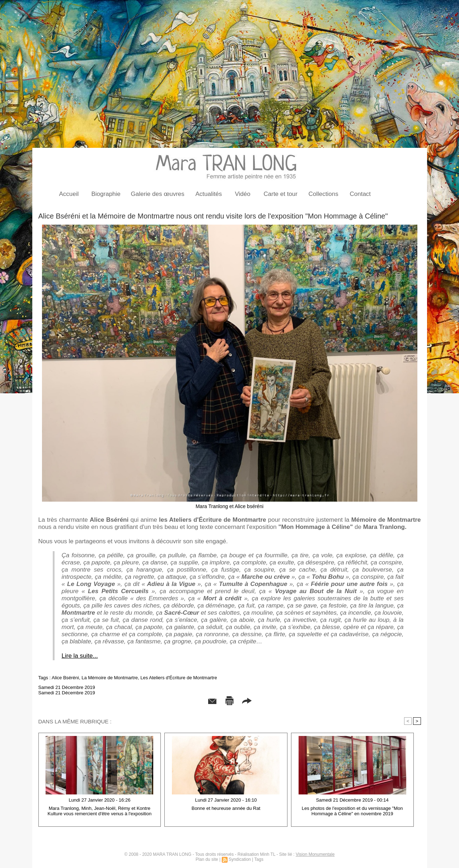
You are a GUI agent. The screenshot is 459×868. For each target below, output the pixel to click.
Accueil (69, 194)
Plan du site (207, 859)
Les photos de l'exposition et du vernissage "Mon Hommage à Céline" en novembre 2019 (352, 811)
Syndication (240, 859)
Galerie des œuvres (158, 194)
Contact (360, 194)
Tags (259, 859)
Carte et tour (281, 194)
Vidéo (243, 194)
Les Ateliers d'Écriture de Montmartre (179, 678)
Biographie (106, 194)
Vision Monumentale (315, 854)
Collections (324, 194)
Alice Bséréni (65, 678)
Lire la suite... (80, 656)
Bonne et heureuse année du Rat (226, 808)
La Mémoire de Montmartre (110, 678)
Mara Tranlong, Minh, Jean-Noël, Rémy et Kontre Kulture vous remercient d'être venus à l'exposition (100, 811)
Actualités (209, 194)
